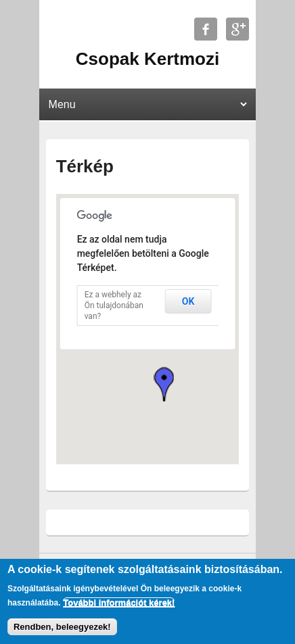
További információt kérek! (119, 602)
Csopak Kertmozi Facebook (206, 29)
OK (188, 301)
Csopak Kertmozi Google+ (237, 29)
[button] (164, 384)
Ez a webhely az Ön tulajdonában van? (114, 305)
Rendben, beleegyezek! (62, 627)
